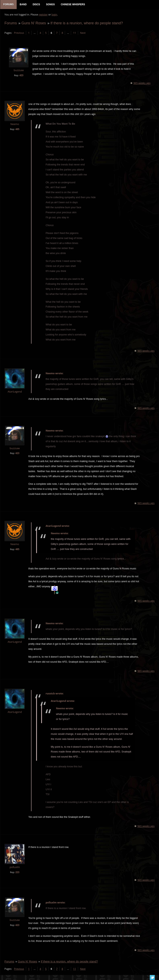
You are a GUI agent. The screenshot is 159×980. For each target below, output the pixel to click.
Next (83, 33)
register (43, 15)
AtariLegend (15, 392)
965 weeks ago (142, 84)
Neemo (15, 125)
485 (17, 130)
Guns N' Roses (33, 23)
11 (74, 33)
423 (21, 76)
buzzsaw (18, 71)
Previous (19, 33)
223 (17, 873)
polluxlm (15, 868)
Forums (10, 23)
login (54, 15)
